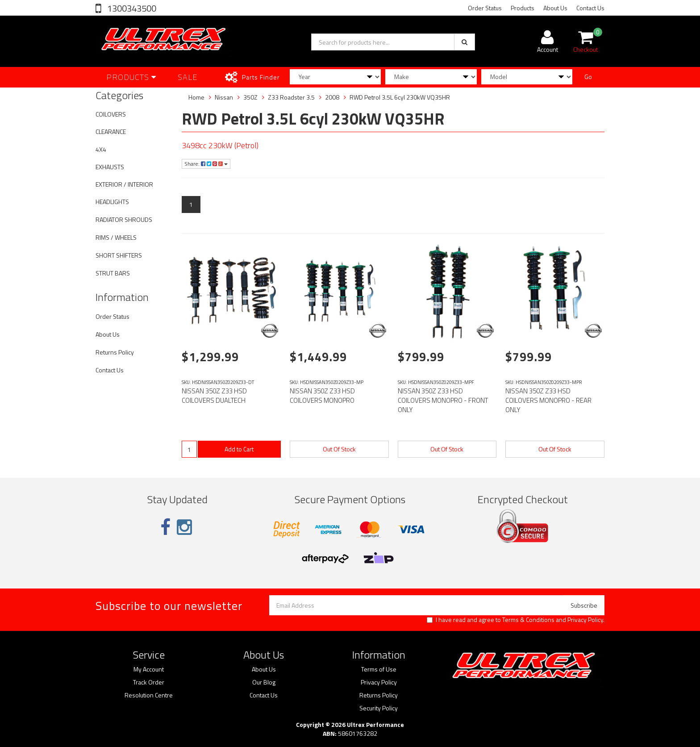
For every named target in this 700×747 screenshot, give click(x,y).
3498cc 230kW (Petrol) (220, 145)
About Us (555, 8)
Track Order (149, 682)
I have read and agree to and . (516, 620)
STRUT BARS (113, 273)
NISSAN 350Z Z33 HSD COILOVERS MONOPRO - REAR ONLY (548, 400)
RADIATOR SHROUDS (124, 219)
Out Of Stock (339, 449)
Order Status (485, 8)
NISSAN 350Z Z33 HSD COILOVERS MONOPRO (322, 396)
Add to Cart (239, 449)
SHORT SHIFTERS (119, 255)
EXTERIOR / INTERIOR (124, 184)
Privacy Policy (585, 620)
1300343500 (131, 8)
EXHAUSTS (110, 167)
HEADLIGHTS (112, 202)
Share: (206, 164)
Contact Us (590, 8)
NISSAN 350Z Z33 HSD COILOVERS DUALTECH (214, 396)
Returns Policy (115, 352)
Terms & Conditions (528, 620)
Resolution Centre (149, 695)
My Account (149, 669)
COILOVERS (111, 114)
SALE (188, 77)
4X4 (101, 149)
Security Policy (379, 708)
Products (523, 8)
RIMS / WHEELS (116, 237)
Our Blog (264, 682)
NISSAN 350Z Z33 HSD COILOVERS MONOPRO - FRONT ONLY (443, 400)
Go (588, 77)
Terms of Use (379, 669)
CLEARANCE (111, 131)
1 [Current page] (191, 204)
